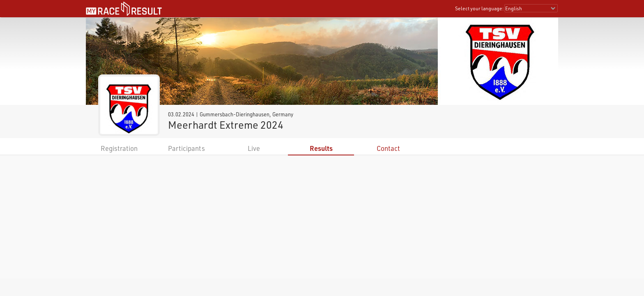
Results (321, 148)
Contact (388, 148)
